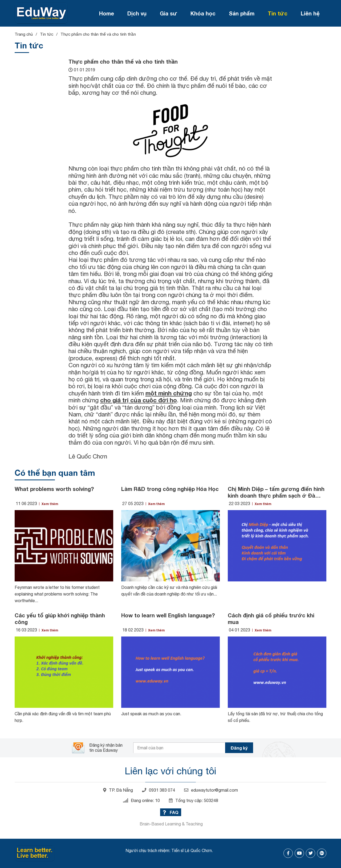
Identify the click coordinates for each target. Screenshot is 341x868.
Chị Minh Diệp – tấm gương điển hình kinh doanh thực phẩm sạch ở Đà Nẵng (276, 492)
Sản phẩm (242, 13)
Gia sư (169, 13)
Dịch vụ (137, 13)
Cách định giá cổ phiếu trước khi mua (271, 619)
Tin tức (278, 13)
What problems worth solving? (54, 489)
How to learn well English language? (168, 615)
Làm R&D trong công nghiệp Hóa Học (170, 489)
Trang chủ (24, 34)
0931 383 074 (159, 790)
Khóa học (203, 13)
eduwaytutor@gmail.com (211, 790)
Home (107, 13)
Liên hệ (310, 13)
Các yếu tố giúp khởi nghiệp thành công (60, 619)
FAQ (171, 812)
